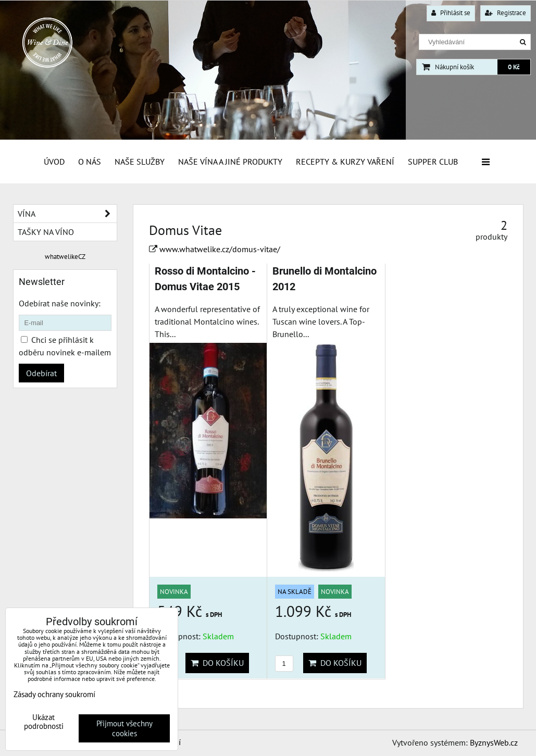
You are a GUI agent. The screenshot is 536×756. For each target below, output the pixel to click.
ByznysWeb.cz (494, 742)
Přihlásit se (451, 13)
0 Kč (514, 67)
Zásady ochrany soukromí (54, 694)
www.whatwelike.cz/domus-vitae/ (220, 249)
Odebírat (41, 373)
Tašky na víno (46, 232)
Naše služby (140, 162)
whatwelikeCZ (65, 257)
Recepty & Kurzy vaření (345, 162)
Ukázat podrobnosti (44, 722)
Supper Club (433, 162)
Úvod (54, 162)
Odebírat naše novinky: (60, 303)
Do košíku (217, 663)
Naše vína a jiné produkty (230, 162)
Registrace (506, 13)
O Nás (90, 162)
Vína (67, 214)
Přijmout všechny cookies (124, 728)
